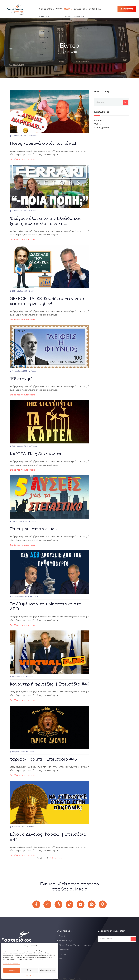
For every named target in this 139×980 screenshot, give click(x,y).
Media (67, 9)
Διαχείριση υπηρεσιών (12, 964)
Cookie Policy (30, 976)
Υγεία (62, 959)
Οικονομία (64, 950)
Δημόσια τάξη (66, 941)
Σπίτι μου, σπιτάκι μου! (34, 529)
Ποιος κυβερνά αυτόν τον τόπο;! (43, 143)
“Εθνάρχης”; (22, 379)
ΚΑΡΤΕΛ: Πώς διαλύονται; (36, 454)
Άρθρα (59, 9)
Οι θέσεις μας (45, 9)
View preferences (47, 970)
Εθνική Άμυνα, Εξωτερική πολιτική (75, 945)
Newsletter (127, 9)
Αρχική (65, 52)
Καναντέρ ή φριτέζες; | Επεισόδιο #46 (50, 684)
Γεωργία (63, 936)
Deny (29, 970)
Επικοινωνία (95, 9)
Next (60, 858)
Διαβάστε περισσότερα (22, 159)
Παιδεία (63, 954)
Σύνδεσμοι (79, 9)
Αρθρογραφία (102, 128)
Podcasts (99, 121)
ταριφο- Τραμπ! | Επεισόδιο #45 (43, 759)
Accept (12, 970)
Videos (34, 136)
